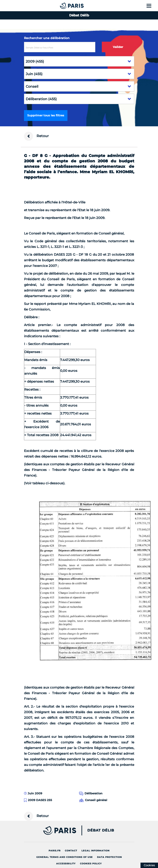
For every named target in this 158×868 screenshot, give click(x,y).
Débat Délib (101, 830)
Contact (71, 851)
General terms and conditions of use (65, 857)
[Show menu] (151, 6)
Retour (36, 136)
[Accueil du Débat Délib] (63, 6)
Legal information (96, 851)
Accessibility (66, 864)
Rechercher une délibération (47, 38)
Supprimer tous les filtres (46, 115)
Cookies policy (91, 864)
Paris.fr (55, 851)
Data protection (109, 857)
